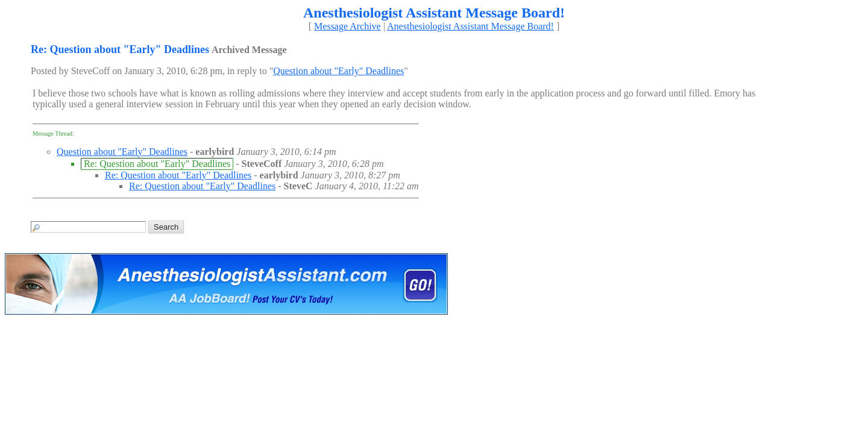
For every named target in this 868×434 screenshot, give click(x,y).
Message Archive (348, 26)
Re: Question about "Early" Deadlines (178, 175)
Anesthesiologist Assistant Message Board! (470, 26)
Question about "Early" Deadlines (338, 71)
